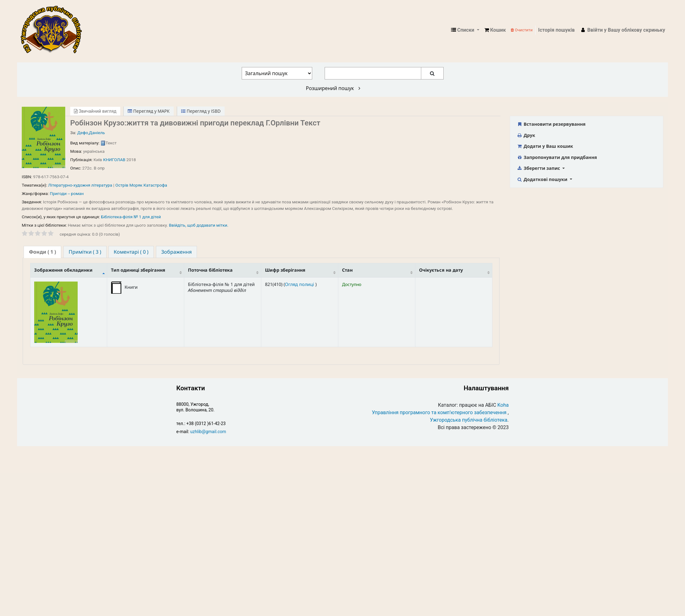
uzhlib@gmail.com (208, 432)
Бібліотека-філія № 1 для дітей (131, 217)
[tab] (42, 252)
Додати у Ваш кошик (545, 146)
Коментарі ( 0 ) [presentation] (131, 252)
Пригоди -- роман (67, 193)
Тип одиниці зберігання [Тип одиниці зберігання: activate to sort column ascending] (138, 270)
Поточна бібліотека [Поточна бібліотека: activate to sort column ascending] (210, 270)
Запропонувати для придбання (557, 157)
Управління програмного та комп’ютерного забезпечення (439, 412)
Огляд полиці (300, 284)
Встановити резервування (551, 124)
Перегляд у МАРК (149, 111)
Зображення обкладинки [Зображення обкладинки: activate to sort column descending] (63, 270)
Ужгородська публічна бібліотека (469, 420)
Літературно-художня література (80, 185)
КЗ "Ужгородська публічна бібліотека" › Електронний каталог (54, 30)
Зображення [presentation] (176, 252)
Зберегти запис (539, 168)
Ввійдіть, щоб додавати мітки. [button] (199, 225)
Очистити (522, 30)
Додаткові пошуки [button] (543, 179)
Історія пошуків (556, 30)
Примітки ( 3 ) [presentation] (85, 252)
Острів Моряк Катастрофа (141, 185)
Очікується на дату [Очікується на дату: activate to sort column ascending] (441, 270)
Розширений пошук (333, 88)
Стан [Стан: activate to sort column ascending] (347, 270)
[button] (495, 30)
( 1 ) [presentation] (42, 252)
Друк (526, 135)
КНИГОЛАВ (114, 160)
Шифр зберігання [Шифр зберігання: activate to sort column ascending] (285, 270)
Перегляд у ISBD (201, 111)
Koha (503, 405)
